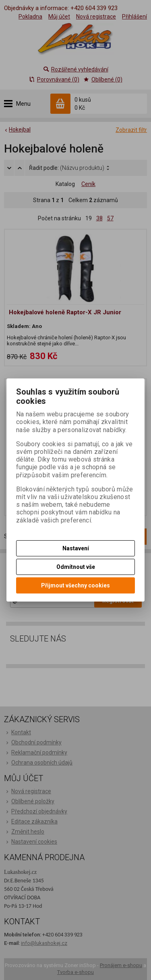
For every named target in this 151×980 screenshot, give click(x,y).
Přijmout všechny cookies (75, 585)
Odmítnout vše (76, 567)
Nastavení (76, 548)
